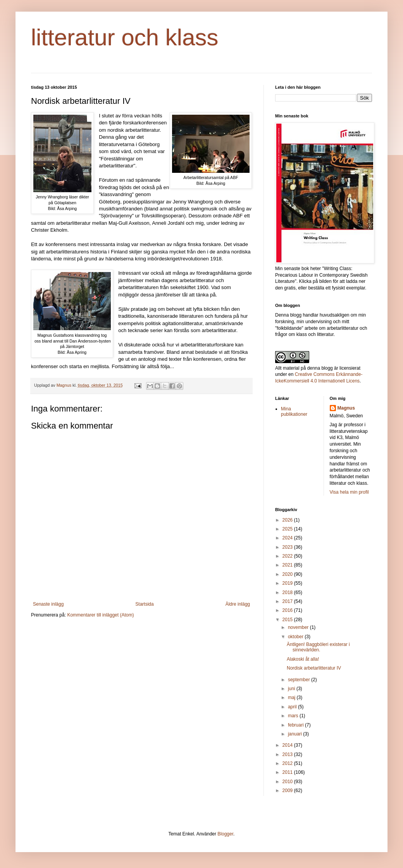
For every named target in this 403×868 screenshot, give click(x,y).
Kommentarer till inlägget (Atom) (100, 615)
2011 (288, 772)
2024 (288, 538)
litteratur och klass (125, 37)
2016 (288, 610)
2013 (288, 754)
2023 (288, 547)
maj (292, 697)
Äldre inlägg (238, 604)
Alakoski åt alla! (303, 659)
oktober (296, 637)
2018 (288, 592)
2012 (288, 763)
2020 (288, 574)
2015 (288, 620)
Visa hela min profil (349, 492)
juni (292, 689)
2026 (288, 520)
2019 (288, 583)
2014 (288, 745)
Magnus (346, 408)
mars (294, 716)
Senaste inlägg (48, 604)
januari (295, 734)
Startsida (144, 604)
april (293, 707)
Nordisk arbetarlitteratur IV (314, 668)
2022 (288, 556)
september (300, 680)
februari (296, 725)
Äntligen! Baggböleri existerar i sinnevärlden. (318, 647)
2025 (288, 529)
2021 (288, 565)
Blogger (225, 834)
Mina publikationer (294, 412)
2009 (288, 790)
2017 (288, 601)
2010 (288, 782)
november (299, 627)
